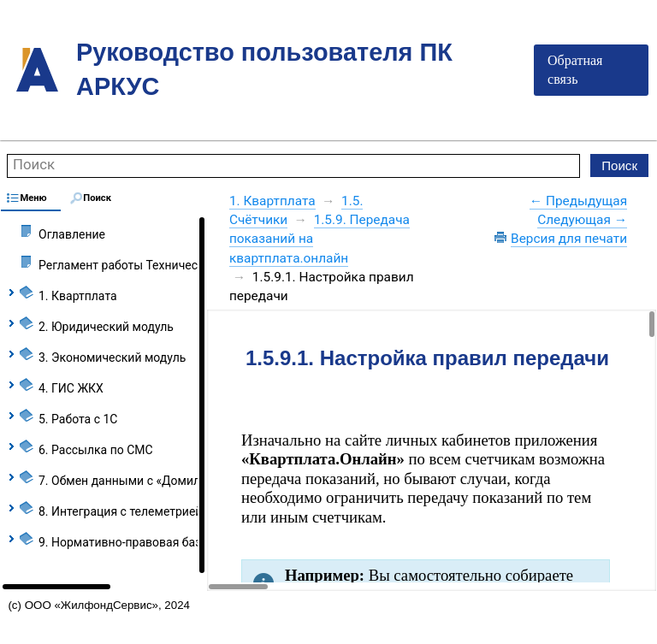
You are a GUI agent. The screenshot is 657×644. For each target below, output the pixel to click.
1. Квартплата (272, 201)
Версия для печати (569, 239)
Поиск (34, 164)
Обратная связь (575, 70)
